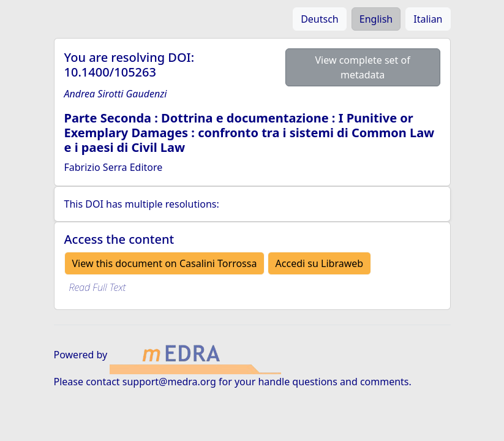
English (376, 19)
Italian (428, 19)
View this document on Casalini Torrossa (165, 263)
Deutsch (320, 19)
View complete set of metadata (362, 67)
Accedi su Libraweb (320, 263)
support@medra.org (169, 382)
